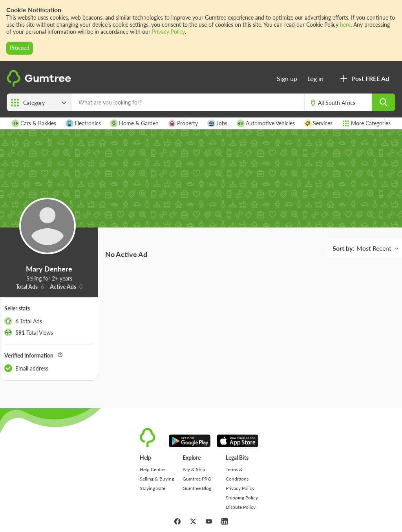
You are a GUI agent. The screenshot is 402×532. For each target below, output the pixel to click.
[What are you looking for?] (188, 102)
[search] (384, 102)
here (345, 25)
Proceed (20, 48)
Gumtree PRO (197, 479)
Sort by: (343, 248)
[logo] (40, 85)
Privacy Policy (168, 32)
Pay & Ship (194, 469)
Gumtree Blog (197, 488)
